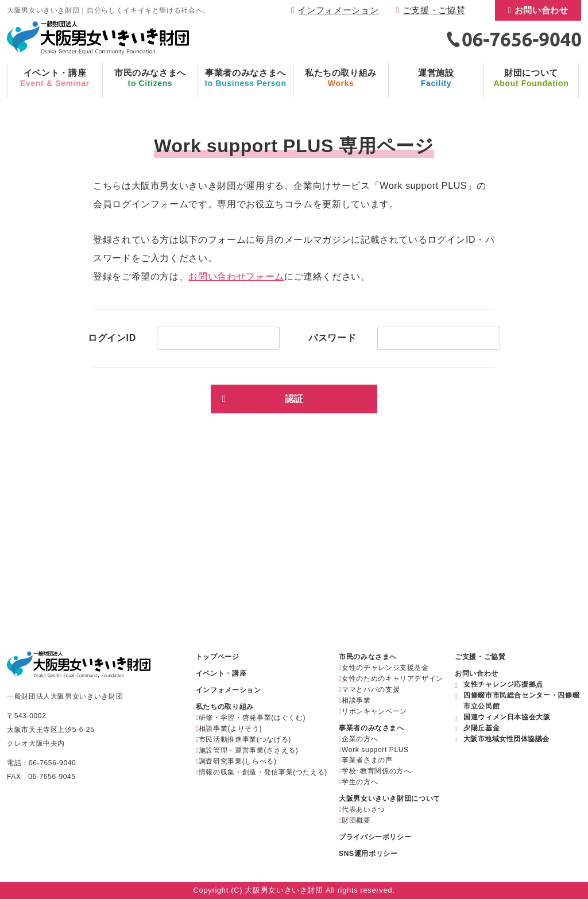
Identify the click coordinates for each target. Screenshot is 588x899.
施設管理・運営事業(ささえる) (249, 750)
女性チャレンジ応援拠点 (503, 684)
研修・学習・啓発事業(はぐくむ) (252, 718)
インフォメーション (338, 10)
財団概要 (356, 820)
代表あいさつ (363, 809)
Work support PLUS (375, 750)
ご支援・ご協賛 (434, 10)
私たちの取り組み (225, 707)
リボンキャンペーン (374, 711)
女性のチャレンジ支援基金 (385, 668)
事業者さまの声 (367, 760)
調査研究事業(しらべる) (238, 761)
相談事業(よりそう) (230, 728)
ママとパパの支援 (371, 689)
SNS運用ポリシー (368, 854)
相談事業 (356, 700)
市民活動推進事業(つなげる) (245, 739)
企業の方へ (360, 739)
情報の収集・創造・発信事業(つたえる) (263, 772)
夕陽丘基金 (481, 728)
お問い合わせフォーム (236, 276)
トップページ (218, 657)
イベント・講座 (221, 673)
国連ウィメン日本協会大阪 (507, 717)
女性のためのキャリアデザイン (392, 679)
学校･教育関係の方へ (376, 771)
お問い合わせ (541, 10)
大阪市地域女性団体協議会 (506, 739)
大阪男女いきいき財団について (390, 799)
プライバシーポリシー (375, 837)
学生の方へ (360, 782)
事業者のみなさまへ (372, 728)
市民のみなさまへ (368, 657)
